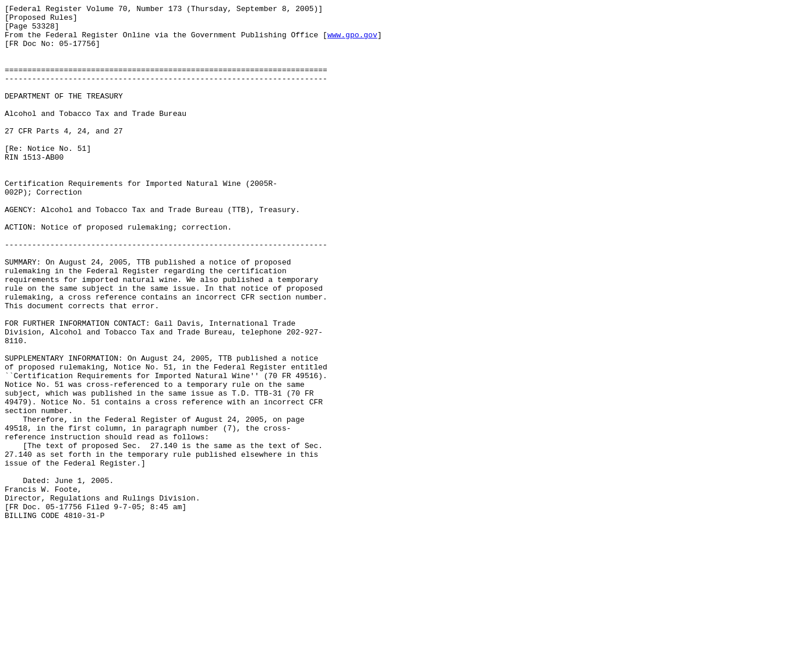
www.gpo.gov (352, 41)
